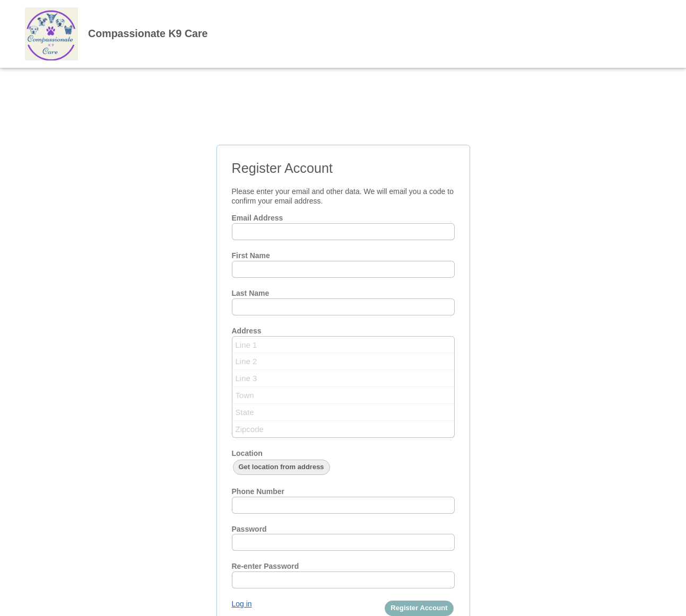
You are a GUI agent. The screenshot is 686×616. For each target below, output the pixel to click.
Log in (242, 604)
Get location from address (281, 467)
